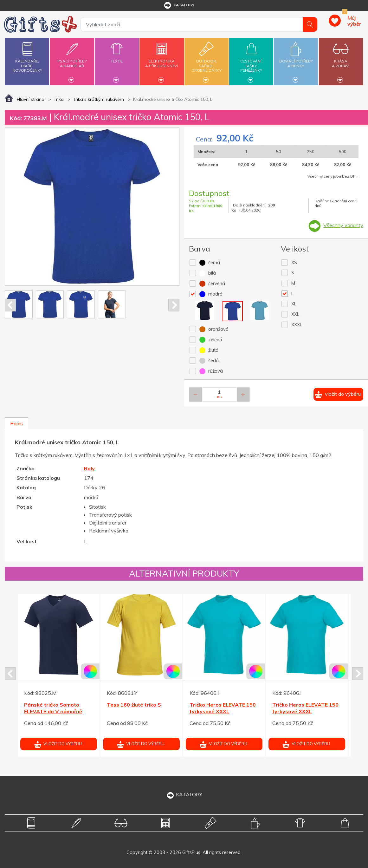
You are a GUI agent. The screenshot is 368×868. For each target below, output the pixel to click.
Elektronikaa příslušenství (161, 60)
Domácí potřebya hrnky (296, 60)
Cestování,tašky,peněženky (251, 61)
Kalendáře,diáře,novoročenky (27, 56)
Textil (117, 57)
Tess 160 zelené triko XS (55, 705)
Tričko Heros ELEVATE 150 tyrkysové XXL (223, 708)
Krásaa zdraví (341, 60)
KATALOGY (184, 794)
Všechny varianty (343, 225)
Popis (16, 423)
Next (174, 305)
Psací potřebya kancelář (72, 60)
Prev (10, 305)
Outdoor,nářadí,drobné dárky (207, 61)
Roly (89, 468)
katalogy (179, 5)
